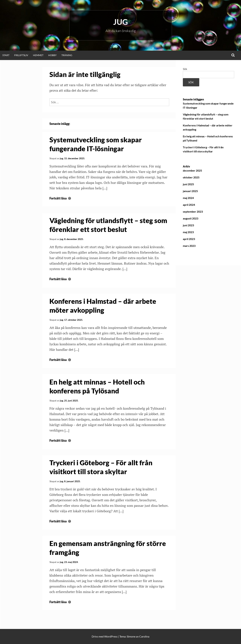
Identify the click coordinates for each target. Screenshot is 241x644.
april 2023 (189, 239)
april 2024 (189, 205)
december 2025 (192, 170)
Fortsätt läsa (61, 198)
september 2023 (193, 212)
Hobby (52, 55)
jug (61, 158)
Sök (185, 69)
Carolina (144, 636)
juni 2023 (188, 225)
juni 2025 (188, 184)
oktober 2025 (191, 177)
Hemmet (38, 55)
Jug (121, 22)
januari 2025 (190, 191)
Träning (67, 55)
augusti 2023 (191, 218)
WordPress (111, 636)
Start (6, 55)
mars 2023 (189, 246)
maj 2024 (188, 198)
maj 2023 (188, 232)
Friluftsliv (21, 55)
